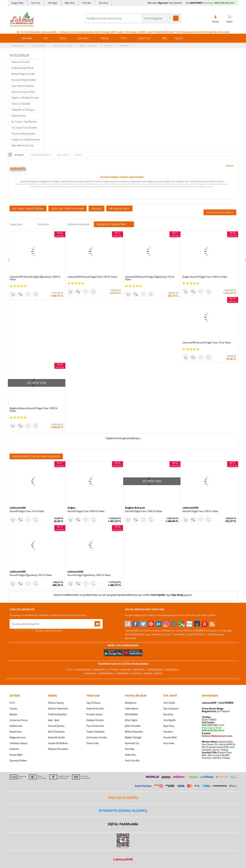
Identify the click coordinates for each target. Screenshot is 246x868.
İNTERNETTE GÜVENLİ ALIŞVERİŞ (123, 811)
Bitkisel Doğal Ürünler (23, 74)
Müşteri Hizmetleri (58, 749)
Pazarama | (172, 670)
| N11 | (71, 670)
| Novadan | (91, 673)
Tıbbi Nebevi (132, 709)
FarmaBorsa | (107, 673)
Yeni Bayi (53, 3)
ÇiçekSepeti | (101, 670)
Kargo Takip (17, 3)
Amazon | (127, 670)
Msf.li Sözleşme (56, 732)
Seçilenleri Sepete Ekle (114, 224)
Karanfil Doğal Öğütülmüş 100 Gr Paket (31, 575)
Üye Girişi (177, 595)
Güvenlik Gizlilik (56, 737)
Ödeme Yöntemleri (58, 709)
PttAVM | (115, 670)
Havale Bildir (170, 737)
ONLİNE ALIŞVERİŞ (123, 798)
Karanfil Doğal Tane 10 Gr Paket (27, 511)
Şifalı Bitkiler (132, 714)
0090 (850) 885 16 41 (213, 725)
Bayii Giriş (169, 726)
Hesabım (168, 732)
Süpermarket (19, 116)
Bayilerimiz (16, 732)
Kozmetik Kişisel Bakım (24, 80)
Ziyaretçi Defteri (18, 760)
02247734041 (196, 3)
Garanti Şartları (56, 726)
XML (165, 38)
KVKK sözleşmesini (25, 631)
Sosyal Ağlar (16, 755)
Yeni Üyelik (158, 595)
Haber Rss (130, 755)
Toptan (105, 38)
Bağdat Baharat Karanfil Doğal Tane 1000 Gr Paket (34, 410)
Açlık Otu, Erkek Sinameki (68, 208)
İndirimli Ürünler (95, 709)
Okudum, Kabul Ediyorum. (36, 631)
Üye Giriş (103, 3)
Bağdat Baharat (135, 508)
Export (179, 38)
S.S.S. (12, 703)
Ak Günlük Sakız (119, 208)
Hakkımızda (18, 46)
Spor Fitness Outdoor (23, 86)
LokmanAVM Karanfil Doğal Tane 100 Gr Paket (92, 277)
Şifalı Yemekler (133, 726)
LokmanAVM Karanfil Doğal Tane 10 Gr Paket (207, 343)
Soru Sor (36, 3)
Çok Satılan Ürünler (97, 737)
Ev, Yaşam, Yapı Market (24, 122)
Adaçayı (96, 208)
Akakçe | (149, 673)
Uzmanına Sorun (19, 720)
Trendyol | (140, 670)
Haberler (14, 749)
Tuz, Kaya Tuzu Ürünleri (24, 128)
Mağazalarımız (18, 737)
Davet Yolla (93, 743)
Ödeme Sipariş (56, 703)
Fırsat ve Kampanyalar (23, 134)
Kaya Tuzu (144, 38)
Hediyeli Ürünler (95, 720)
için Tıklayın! (216, 711)
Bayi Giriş (70, 3)
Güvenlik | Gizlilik (63, 46)
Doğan (71, 508)
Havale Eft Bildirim (58, 743)
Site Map (130, 749)
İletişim (124, 46)
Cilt (46, 38)
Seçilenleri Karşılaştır (79, 224)
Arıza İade (169, 743)
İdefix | (159, 673)
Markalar (27, 38)
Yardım (109, 46)
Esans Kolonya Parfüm (23, 92)
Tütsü (62, 38)
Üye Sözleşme (171, 709)
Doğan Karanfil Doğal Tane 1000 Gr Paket (205, 277)
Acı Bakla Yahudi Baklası (28, 208)
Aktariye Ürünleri (21, 62)
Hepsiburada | (156, 670)
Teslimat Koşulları (58, 714)
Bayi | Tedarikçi (89, 46)
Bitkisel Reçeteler (134, 732)
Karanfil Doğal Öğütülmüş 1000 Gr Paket (89, 575)
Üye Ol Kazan (94, 703)
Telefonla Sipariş (19, 743)
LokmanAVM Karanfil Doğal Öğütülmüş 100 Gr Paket (150, 278)
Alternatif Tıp (132, 743)
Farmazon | (124, 673)
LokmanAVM (18, 508)
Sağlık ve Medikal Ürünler (25, 98)
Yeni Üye (87, 3)
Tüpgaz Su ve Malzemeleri (26, 139)
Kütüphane (131, 703)
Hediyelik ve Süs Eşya (23, 110)
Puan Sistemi (39, 46)
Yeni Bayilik (169, 720)
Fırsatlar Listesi (95, 714)
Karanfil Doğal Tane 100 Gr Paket (200, 511)
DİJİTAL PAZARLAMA (123, 824)
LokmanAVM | (84, 670)
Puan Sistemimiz (95, 726)
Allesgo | (137, 673)
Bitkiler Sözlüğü (133, 737)
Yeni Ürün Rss (132, 760)
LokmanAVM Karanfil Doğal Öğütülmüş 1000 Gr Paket (35, 278)
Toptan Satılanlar (96, 732)
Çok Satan (83, 38)
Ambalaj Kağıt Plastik (23, 68)
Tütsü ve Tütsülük (21, 104)
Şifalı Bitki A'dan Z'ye (23, 145)
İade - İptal (54, 720)
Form (124, 38)
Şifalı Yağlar (131, 720)
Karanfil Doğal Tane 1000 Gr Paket (86, 511)
